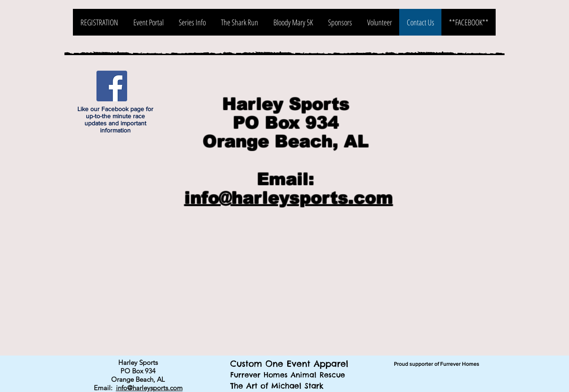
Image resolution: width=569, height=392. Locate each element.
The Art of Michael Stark (277, 386)
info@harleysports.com (289, 198)
